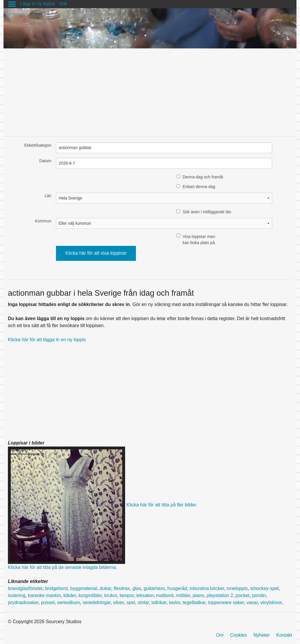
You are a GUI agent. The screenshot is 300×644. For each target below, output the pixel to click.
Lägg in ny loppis (37, 4)
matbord (165, 595)
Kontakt (284, 635)
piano (198, 595)
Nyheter (262, 635)
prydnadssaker (23, 602)
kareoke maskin (44, 595)
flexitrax (122, 588)
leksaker (145, 595)
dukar (105, 588)
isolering (17, 595)
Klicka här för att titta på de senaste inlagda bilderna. (63, 567)
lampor (127, 595)
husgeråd (177, 588)
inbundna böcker (207, 588)
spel (131, 602)
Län (48, 196)
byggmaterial (84, 588)
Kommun (43, 221)
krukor (111, 595)
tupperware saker (226, 602)
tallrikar (159, 602)
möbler (183, 595)
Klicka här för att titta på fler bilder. (162, 505)
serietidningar (97, 602)
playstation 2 (220, 595)
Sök (63, 4)
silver (118, 602)
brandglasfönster (25, 588)
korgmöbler (90, 595)
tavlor (175, 602)
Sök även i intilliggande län (207, 212)
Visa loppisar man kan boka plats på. (199, 240)
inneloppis (237, 588)
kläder (70, 595)
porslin (259, 595)
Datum (45, 161)
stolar (143, 602)
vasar (252, 602)
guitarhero (154, 588)
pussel (48, 602)
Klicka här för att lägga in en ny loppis (47, 340)
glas (137, 588)
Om (220, 635)
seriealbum (69, 602)
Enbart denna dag (199, 187)
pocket (242, 595)
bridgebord (56, 588)
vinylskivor (271, 602)
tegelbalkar (194, 602)
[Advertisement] (150, 89)
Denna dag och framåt (203, 177)
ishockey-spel (264, 588)
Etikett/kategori (38, 145)
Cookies (238, 635)
